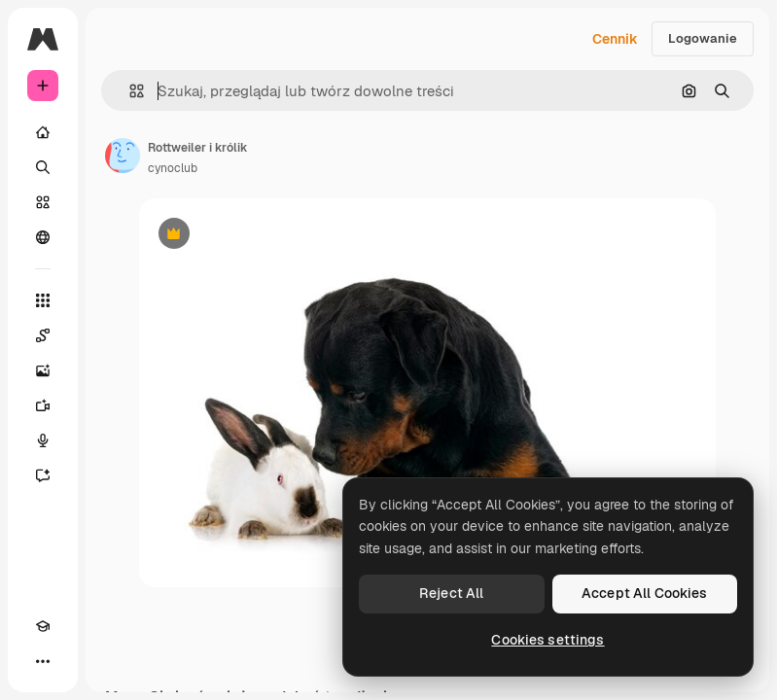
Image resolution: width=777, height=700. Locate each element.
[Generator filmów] (43, 405)
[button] (129, 91)
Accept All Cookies (645, 593)
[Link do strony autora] (123, 156)
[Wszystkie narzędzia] (43, 300)
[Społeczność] (43, 237)
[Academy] (43, 626)
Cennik (615, 39)
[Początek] (43, 132)
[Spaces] (43, 335)
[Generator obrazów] (43, 370)
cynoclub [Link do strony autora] (173, 168)
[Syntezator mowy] (43, 440)
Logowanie (703, 38)
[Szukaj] (43, 167)
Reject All (451, 593)
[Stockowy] (43, 202)
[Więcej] (43, 661)
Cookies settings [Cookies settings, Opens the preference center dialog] (547, 640)
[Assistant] (43, 475)
